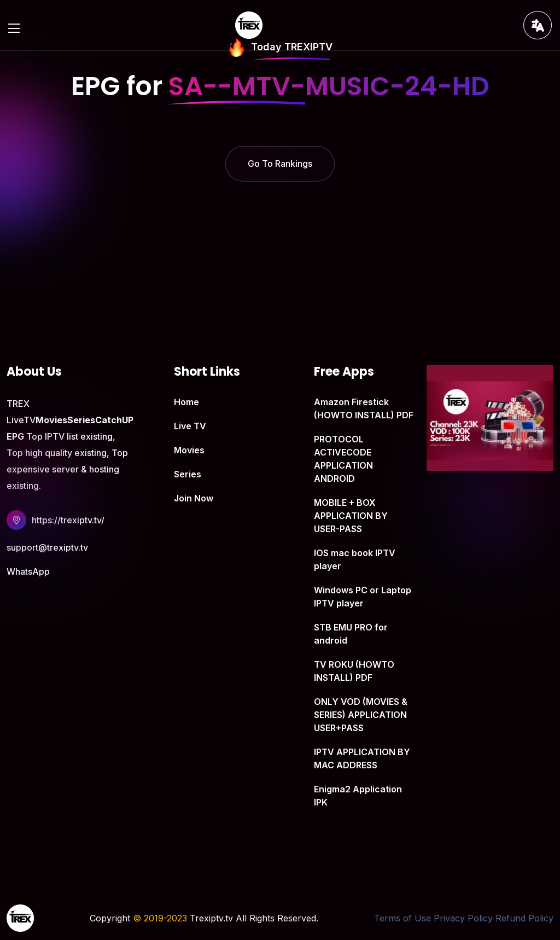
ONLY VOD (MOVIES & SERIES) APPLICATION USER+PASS (361, 715)
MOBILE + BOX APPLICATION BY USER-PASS (351, 516)
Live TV (190, 426)
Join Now (194, 498)
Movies (189, 450)
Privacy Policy (463, 918)
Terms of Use (402, 918)
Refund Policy (524, 918)
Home (186, 402)
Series (188, 474)
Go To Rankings (280, 164)
